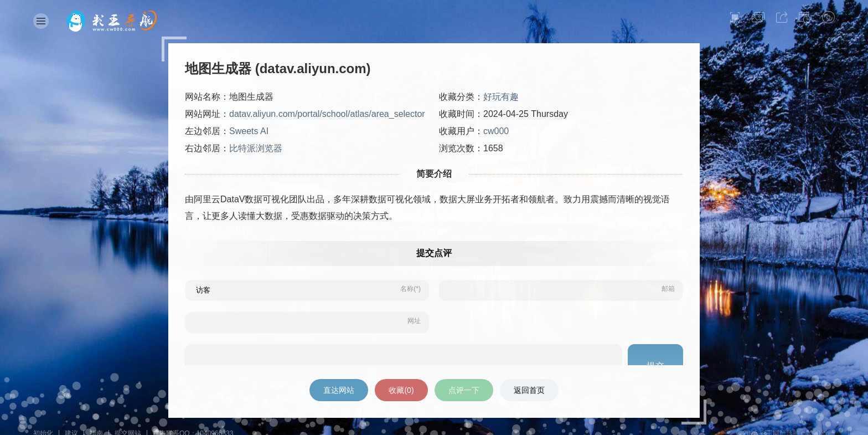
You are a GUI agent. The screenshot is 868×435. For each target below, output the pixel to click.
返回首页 (529, 390)
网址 (414, 321)
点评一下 (464, 390)
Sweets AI (249, 131)
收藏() (401, 390)
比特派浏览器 (256, 148)
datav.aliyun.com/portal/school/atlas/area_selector (327, 114)
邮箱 (668, 289)
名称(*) (410, 289)
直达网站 (339, 390)
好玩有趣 (501, 97)
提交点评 (434, 253)
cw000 (496, 131)
